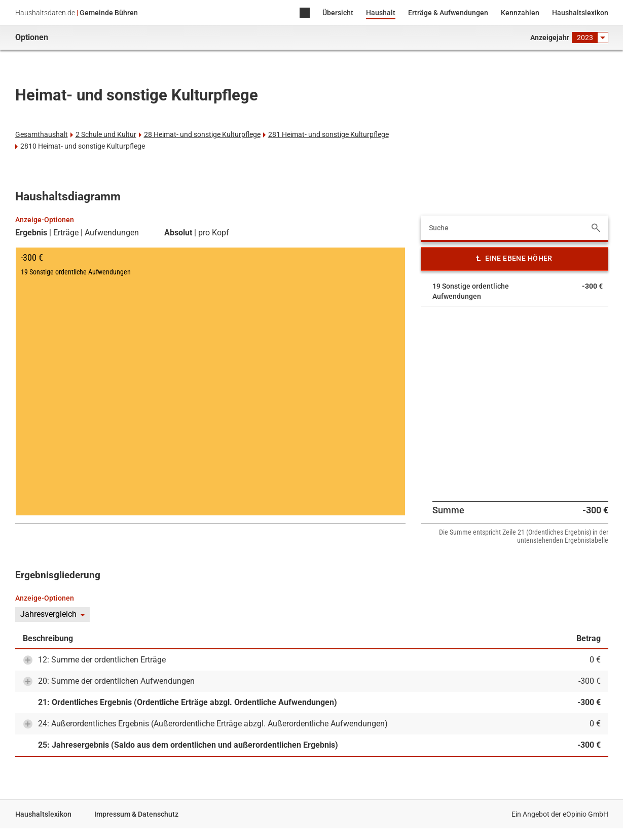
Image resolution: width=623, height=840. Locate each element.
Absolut (178, 233)
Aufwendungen (112, 233)
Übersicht (338, 13)
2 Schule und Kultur (106, 134)
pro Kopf (214, 233)
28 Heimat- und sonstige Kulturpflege (202, 134)
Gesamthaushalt (42, 134)
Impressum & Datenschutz (136, 814)
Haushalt (381, 13)
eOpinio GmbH (585, 814)
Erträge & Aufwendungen (448, 13)
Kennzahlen (520, 13)
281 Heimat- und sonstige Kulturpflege (328, 134)
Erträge (66, 233)
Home (305, 13)
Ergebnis (31, 233)
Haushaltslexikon (580, 13)
